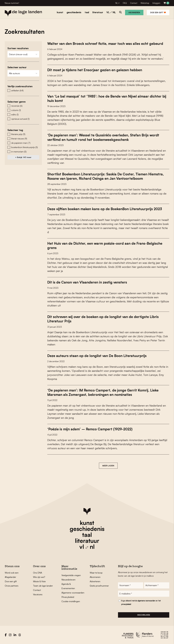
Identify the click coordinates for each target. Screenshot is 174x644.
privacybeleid (126, 604)
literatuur (87, 540)
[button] (23, 90)
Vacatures (38, 594)
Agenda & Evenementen (68, 586)
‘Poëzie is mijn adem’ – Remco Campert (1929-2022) (91, 429)
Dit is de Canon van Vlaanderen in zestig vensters (88, 282)
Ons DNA (38, 572)
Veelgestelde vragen (71, 575)
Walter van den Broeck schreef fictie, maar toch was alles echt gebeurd (106, 43)
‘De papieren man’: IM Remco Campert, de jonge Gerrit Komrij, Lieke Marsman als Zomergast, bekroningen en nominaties (104, 392)
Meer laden (108, 465)
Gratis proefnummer (99, 585)
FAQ (125, 3)
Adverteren (95, 581)
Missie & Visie (39, 581)
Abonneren (134, 12)
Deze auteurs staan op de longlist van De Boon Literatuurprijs (98, 355)
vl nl (87, 546)
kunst (87, 522)
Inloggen (156, 3)
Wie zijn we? (39, 577)
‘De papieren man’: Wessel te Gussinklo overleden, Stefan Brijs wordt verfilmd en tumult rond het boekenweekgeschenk (105, 137)
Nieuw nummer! (12, 3)
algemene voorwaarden (146, 601)
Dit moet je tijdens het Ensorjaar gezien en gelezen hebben (96, 70)
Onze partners (12, 585)
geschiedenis (87, 528)
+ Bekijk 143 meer (23, 157)
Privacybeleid (68, 597)
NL (117, 3)
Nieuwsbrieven (68, 579)
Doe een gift (158, 12)
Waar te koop (96, 572)
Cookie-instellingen (71, 601)
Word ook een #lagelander (12, 575)
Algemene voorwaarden (73, 592)
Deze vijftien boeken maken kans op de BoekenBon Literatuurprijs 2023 (106, 209)
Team (43, 585)
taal (87, 534)
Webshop (145, 3)
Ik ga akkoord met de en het (141, 602)
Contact (134, 3)
